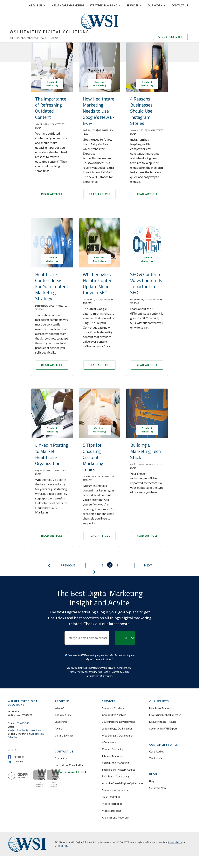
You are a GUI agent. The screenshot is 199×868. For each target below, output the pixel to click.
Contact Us (180, 5)
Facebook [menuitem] (19, 769)
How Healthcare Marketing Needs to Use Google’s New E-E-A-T (99, 111)
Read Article (52, 196)
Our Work (157, 5)
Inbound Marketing (113, 768)
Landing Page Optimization (117, 741)
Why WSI (60, 720)
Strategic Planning (105, 5)
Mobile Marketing (112, 816)
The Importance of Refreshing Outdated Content (51, 108)
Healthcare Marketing (68, 5)
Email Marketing (111, 809)
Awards (59, 741)
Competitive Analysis (114, 727)
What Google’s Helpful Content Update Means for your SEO (98, 288)
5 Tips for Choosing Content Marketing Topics (93, 465)
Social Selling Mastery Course (119, 782)
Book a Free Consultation (69, 777)
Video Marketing (112, 823)
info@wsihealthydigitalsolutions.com (27, 742)
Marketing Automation (115, 802)
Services (134, 5)
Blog (152, 793)
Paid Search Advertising (115, 789)
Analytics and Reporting (116, 830)
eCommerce (109, 754)
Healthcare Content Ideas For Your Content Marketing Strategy (52, 291)
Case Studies (157, 764)
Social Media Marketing (115, 775)
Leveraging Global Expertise (165, 727)
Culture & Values (64, 748)
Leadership (61, 734)
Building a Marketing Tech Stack (145, 459)
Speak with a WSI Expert (163, 741)
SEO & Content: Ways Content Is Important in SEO (146, 288)
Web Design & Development (118, 748)
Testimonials (156, 770)
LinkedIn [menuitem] (18, 774)
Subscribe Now (158, 800)
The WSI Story (63, 727)
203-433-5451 (170, 37)
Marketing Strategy (113, 720)
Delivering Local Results (163, 734)
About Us (38, 5)
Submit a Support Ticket (71, 784)
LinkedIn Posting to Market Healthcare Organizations (52, 462)
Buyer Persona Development (118, 734)
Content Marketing (113, 761)
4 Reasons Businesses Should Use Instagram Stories (141, 111)
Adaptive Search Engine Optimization (123, 796)
